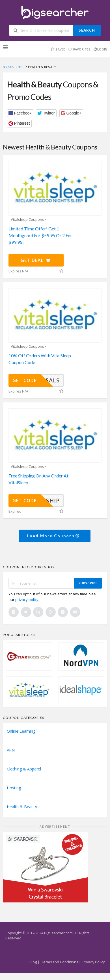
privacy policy (27, 600)
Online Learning (21, 731)
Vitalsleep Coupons (29, 220)
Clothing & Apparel (24, 769)
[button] (20, 113)
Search (87, 30)
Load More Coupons (54, 536)
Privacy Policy (94, 962)
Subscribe (88, 583)
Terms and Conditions (60, 962)
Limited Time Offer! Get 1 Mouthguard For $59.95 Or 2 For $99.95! (40, 235)
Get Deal (35, 260)
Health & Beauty (22, 807)
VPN (11, 750)
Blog (33, 962)
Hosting (14, 788)
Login (100, 49)
